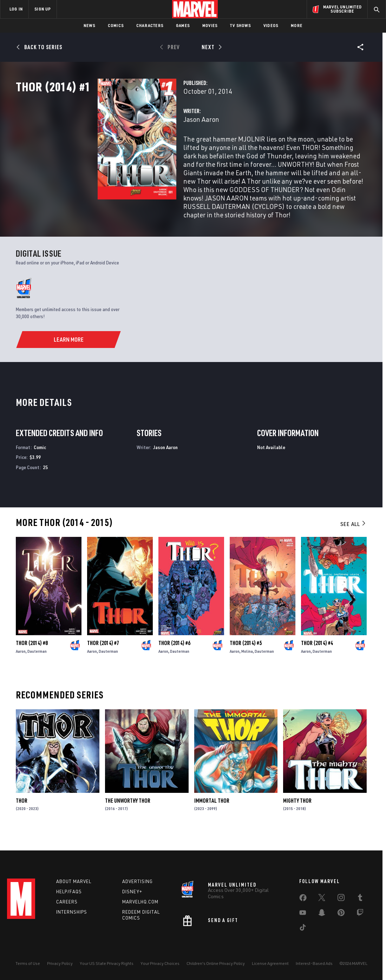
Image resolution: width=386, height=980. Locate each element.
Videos (271, 25)
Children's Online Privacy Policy (216, 965)
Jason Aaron (144, 150)
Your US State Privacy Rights (107, 965)
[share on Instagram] (341, 900)
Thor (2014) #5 (246, 661)
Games (183, 25)
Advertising (138, 883)
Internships (72, 913)
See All (353, 542)
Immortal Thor (212, 818)
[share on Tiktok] (303, 930)
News (89, 25)
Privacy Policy (60, 965)
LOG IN (16, 9)
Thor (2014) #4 (317, 661)
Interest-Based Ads (314, 965)
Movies (210, 25)
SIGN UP (42, 9)
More (297, 25)
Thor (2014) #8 (32, 661)
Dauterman (37, 669)
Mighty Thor (297, 818)
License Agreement (270, 965)
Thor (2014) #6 (174, 661)
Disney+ (132, 893)
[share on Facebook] (303, 901)
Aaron (21, 669)
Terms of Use (28, 965)
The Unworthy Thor (128, 818)
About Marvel (74, 883)
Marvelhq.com (140, 903)
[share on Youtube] (303, 915)
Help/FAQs (69, 893)
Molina (247, 669)
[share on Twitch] (360, 915)
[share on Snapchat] (322, 915)
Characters (150, 25)
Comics (116, 25)
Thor (22, 818)
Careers (67, 903)
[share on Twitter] (322, 900)
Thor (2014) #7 (103, 661)
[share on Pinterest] (341, 915)
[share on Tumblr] (360, 900)
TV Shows (240, 25)
